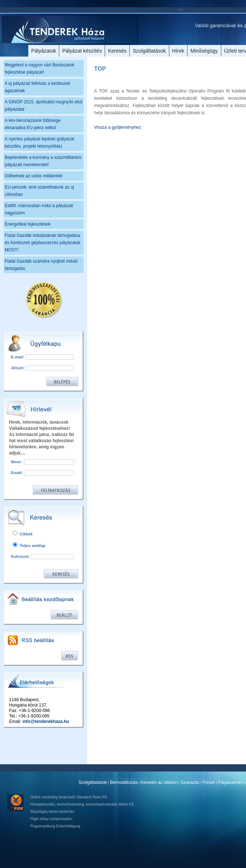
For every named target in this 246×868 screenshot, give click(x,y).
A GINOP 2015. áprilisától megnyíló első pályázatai (44, 106)
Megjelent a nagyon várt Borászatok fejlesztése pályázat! (39, 69)
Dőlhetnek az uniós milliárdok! (34, 176)
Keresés (117, 51)
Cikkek (23, 534)
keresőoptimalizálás (102, 804)
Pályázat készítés (82, 51)
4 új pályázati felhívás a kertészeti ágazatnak (37, 87)
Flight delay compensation (51, 819)
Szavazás (190, 782)
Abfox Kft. (126, 804)
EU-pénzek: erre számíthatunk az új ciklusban (39, 191)
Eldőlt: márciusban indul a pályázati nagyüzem (39, 209)
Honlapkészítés (43, 804)
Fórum (209, 782)
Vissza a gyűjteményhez (118, 127)
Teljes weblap (29, 546)
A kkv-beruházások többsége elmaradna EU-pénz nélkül (33, 124)
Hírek (178, 51)
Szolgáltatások (149, 51)
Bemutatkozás (124, 782)
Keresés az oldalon (159, 782)
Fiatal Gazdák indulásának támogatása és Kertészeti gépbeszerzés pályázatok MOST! (43, 243)
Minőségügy (204, 51)
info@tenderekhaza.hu (46, 721)
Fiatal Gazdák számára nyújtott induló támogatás (41, 265)
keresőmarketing (70, 804)
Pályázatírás (230, 782)
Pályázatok (44, 51)
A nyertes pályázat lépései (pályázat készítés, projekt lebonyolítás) (39, 143)
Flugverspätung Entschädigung (55, 826)
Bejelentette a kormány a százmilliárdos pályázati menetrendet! (43, 161)
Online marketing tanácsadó (53, 797)
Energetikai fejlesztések (28, 224)
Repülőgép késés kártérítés (52, 812)
